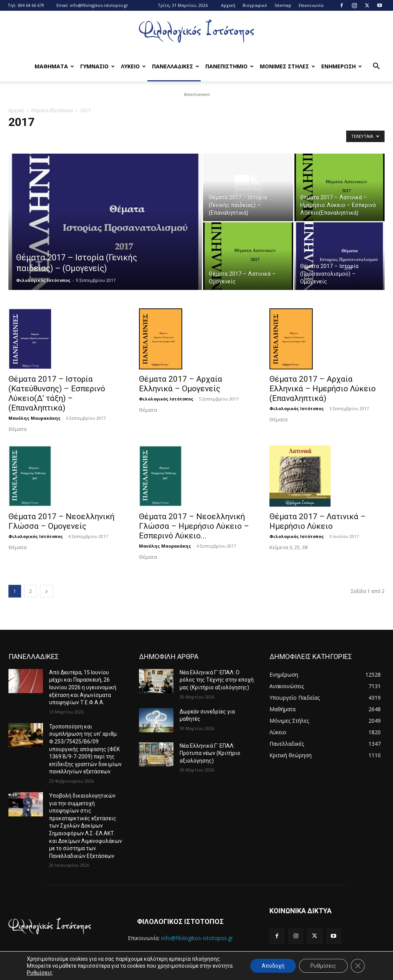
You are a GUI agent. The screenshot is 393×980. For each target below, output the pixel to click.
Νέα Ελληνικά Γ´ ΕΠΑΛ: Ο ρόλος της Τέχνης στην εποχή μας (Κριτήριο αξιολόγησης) (217, 680)
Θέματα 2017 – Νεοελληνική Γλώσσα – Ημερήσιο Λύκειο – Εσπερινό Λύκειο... (194, 526)
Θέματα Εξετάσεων (52, 110)
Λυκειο (133, 66)
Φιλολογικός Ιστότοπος (43, 280)
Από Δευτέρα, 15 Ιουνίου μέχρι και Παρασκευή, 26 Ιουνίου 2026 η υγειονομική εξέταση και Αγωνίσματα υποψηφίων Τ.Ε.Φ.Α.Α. (83, 687)
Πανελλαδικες (176, 66)
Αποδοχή (273, 966)
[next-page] (46, 591)
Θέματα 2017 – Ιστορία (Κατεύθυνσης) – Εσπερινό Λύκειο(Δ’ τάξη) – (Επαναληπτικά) (57, 393)
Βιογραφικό (255, 5)
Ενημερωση (342, 66)
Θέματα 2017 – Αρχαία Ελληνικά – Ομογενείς (181, 384)
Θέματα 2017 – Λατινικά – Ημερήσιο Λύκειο (318, 521)
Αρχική (228, 5)
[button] (376, 67)
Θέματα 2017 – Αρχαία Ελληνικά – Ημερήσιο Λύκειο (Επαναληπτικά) (323, 389)
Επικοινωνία (311, 5)
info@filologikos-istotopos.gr (99, 5)
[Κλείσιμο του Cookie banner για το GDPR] (358, 966)
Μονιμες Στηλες (287, 66)
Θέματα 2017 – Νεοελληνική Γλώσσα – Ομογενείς (61, 521)
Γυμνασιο (97, 66)
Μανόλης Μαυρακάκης (35, 418)
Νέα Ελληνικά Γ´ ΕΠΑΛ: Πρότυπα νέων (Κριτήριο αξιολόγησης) (210, 753)
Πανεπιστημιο (230, 66)
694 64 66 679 (31, 5)
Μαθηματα (54, 66)
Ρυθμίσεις (40, 973)
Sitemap (283, 5)
